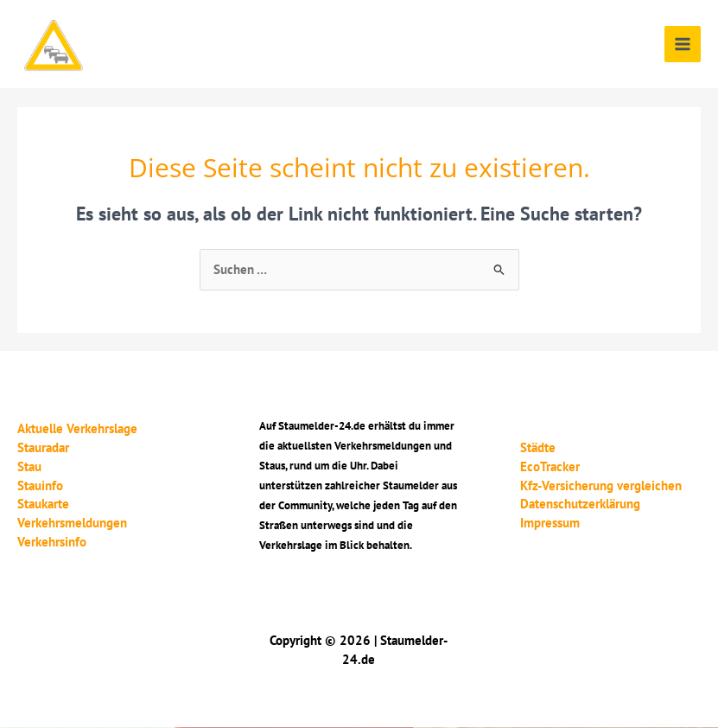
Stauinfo (40, 485)
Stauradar (43, 447)
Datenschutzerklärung (580, 504)
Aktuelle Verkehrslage (77, 428)
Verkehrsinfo (52, 542)
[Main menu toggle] (683, 44)
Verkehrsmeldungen (72, 523)
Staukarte (43, 504)
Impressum (550, 523)
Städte (538, 447)
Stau (29, 466)
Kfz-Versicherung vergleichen (601, 485)
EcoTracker (550, 466)
